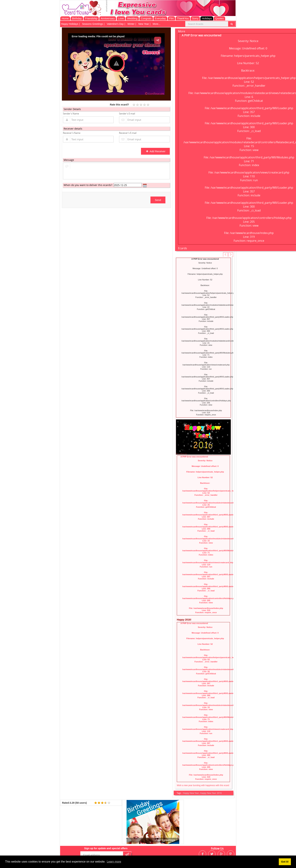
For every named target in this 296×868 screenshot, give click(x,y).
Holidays (207, 18)
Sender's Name (71, 114)
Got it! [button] (285, 862)
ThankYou (183, 18)
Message (69, 160)
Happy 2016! (184, 620)
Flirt (171, 18)
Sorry (195, 18)
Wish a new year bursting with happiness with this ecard (203, 785)
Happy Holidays (70, 24)
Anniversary (108, 18)
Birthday (77, 18)
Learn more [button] (114, 862)
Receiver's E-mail (128, 133)
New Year (144, 24)
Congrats (146, 18)
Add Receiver (156, 151)
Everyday (160, 18)
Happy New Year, (191, 793)
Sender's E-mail (127, 114)
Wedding (132, 18)
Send (158, 200)
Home (65, 18)
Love (121, 18)
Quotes (219, 18)
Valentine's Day (115, 24)
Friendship (91, 18)
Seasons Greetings (93, 24)
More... (157, 24)
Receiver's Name (72, 133)
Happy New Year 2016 (211, 793)
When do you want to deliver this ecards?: (88, 185)
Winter (131, 24)
